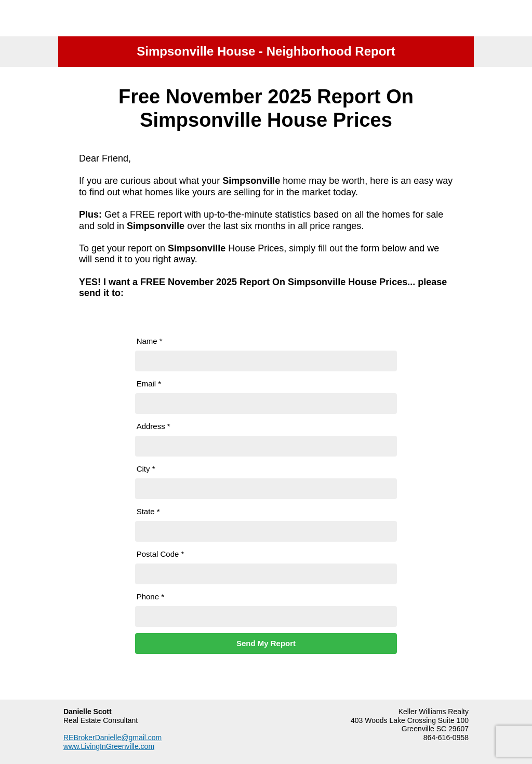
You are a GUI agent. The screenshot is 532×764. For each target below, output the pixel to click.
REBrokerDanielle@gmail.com (112, 738)
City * (146, 469)
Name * (150, 341)
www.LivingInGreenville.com (109, 746)
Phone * (150, 597)
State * (148, 511)
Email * (149, 384)
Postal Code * (161, 554)
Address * (154, 426)
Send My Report (266, 643)
